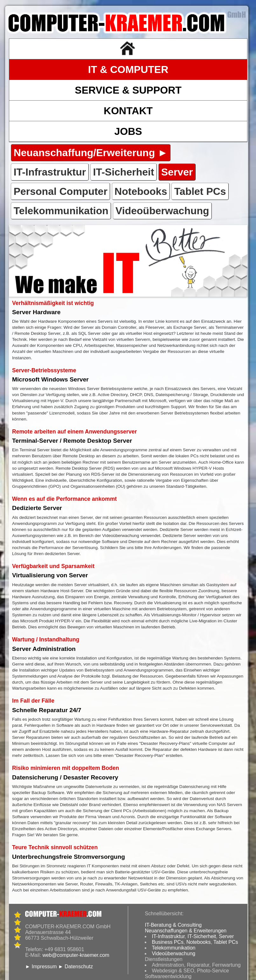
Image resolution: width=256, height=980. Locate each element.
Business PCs (168, 942)
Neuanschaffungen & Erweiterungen (186, 931)
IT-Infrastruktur (168, 936)
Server (226, 936)
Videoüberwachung (173, 954)
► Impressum (41, 967)
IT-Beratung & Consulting (173, 925)
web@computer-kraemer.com (76, 955)
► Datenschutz (76, 967)
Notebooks (199, 942)
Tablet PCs (226, 942)
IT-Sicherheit (202, 936)
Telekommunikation (173, 948)
